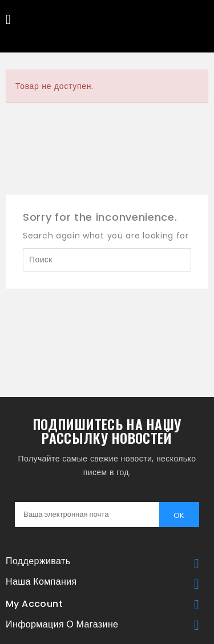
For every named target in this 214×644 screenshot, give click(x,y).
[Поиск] (107, 260)
